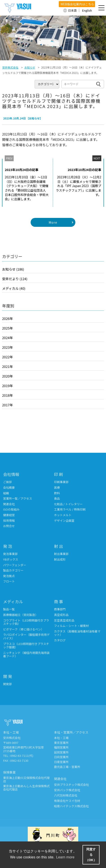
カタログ (60, 640)
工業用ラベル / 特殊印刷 (70, 509)
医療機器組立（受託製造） (21, 615)
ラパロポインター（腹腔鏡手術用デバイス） (26, 636)
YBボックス (11, 559)
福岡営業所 (61, 747)
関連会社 (9, 504)
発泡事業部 (10, 554)
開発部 (7, 684)
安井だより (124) (15, 279)
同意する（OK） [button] (91, 855)
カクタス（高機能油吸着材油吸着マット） (77, 633)
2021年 (7, 366)
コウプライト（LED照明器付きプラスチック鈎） (26, 622)
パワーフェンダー (15, 565)
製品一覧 (9, 609)
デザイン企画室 (64, 521)
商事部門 (60, 609)
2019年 (7, 386)
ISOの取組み (11, 509)
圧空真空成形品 (64, 620)
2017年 (7, 405)
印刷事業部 (61, 482)
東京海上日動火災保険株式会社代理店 (26, 779)
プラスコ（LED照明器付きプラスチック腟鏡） (26, 646)
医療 (57, 487)
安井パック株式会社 (67, 790)
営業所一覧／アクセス (18, 498)
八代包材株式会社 (66, 795)
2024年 (7, 338)
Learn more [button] (65, 857)
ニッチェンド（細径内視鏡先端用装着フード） (26, 654)
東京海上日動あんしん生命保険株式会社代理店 (26, 788)
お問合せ (9, 526)
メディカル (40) (14, 288)
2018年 (7, 395)
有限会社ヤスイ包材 (67, 801)
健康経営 (9, 515)
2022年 (7, 357)
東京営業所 (61, 743)
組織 (6, 493)
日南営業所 (61, 762)
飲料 (57, 493)
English (87, 10)
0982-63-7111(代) (22, 756)
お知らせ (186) (13, 269)
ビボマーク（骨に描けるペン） (23, 629)
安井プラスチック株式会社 (72, 785)
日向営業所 (61, 757)
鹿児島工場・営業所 (67, 767)
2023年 (7, 347)
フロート (9, 581)
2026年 (7, 318)
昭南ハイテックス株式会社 (71, 806)
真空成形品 (61, 615)
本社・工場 (61, 738)
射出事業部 (61, 554)
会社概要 (9, 487)
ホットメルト (63, 515)
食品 (57, 498)
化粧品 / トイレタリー (68, 504)
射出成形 (60, 559)
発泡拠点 (9, 576)
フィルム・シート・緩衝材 (71, 626)
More (53, 222)
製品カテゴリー (13, 570)
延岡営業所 (61, 752)
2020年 (7, 376)
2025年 (7, 328)
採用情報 (9, 521)
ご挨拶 (7, 482)
